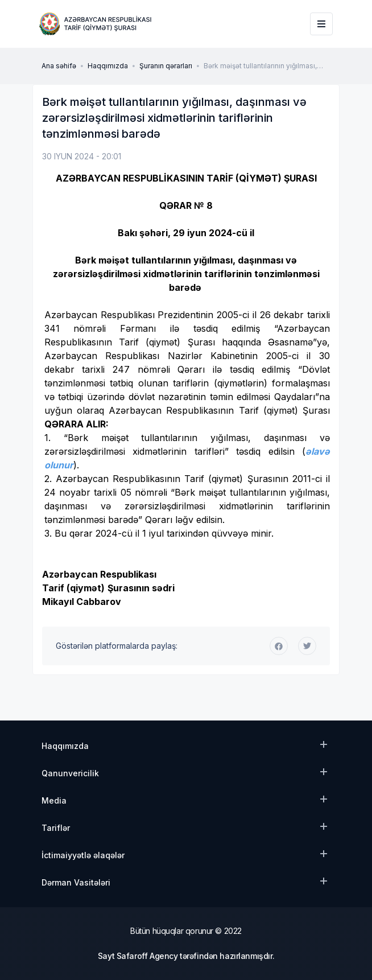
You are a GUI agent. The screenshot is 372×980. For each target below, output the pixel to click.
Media (54, 800)
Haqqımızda (108, 66)
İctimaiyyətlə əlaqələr (83, 855)
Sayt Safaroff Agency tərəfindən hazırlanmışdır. (186, 956)
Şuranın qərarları (166, 66)
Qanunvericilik (70, 773)
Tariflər (56, 828)
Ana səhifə (59, 66)
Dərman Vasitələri (76, 882)
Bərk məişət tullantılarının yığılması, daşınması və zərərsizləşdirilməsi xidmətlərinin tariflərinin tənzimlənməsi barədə (266, 66)
